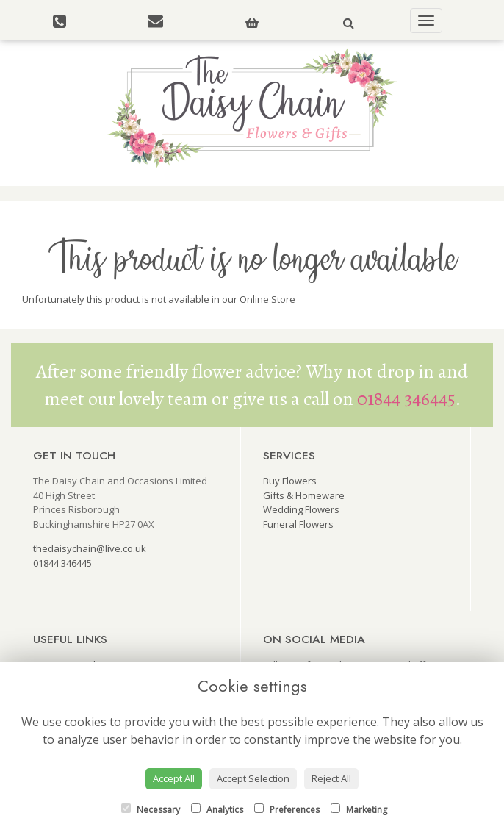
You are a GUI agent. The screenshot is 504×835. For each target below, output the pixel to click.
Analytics (217, 810)
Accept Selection (253, 778)
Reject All (331, 778)
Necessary (151, 810)
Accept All (174, 778)
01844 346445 (406, 399)
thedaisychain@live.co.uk (90, 548)
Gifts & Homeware (304, 495)
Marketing (359, 810)
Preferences (287, 810)
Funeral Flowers (298, 524)
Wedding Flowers (301, 509)
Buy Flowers (290, 481)
